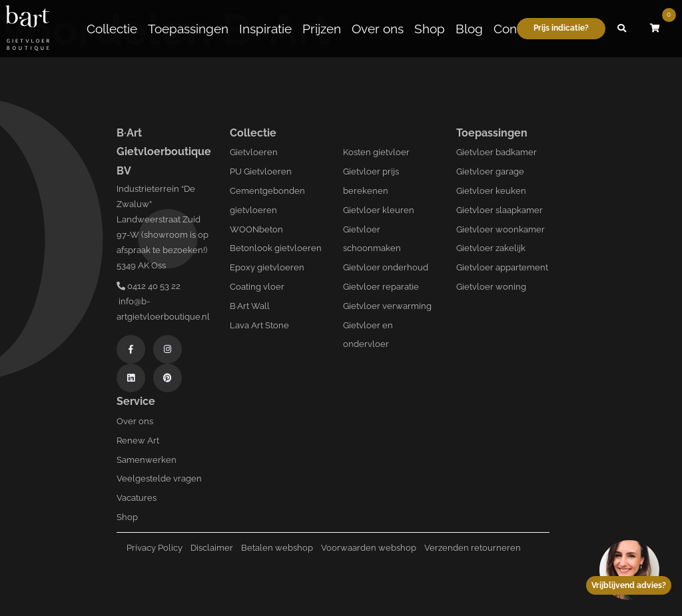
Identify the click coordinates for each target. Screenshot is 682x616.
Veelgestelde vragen (159, 478)
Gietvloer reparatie (381, 287)
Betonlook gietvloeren (276, 248)
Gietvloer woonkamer (501, 229)
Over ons (378, 29)
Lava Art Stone (259, 325)
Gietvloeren (254, 152)
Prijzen (322, 29)
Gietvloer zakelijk (491, 248)
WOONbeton (256, 229)
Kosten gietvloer (376, 152)
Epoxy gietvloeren (267, 267)
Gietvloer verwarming (387, 306)
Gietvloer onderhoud (386, 267)
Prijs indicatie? (561, 28)
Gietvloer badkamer (497, 152)
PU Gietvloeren (261, 171)
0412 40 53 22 (149, 286)
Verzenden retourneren (473, 548)
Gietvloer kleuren (379, 210)
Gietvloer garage (490, 171)
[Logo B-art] (27, 29)
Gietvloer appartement (502, 267)
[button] (622, 29)
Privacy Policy (155, 548)
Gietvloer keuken (491, 191)
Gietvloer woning (491, 287)
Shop (430, 29)
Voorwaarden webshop (369, 548)
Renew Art (138, 441)
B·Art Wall (250, 306)
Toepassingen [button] (188, 29)
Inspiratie (265, 29)
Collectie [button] (112, 29)
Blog (469, 29)
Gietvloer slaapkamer (500, 210)
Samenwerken (147, 460)
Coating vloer (257, 287)
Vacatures (137, 498)
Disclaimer (212, 548)
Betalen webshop (277, 548)
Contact (516, 29)
